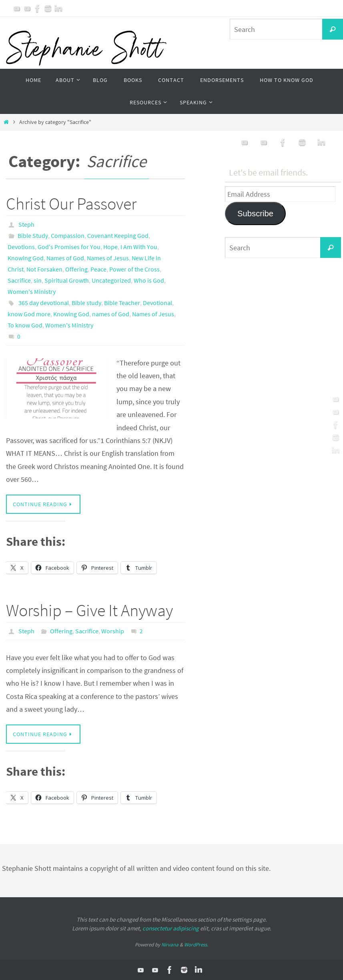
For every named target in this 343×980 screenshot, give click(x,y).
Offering (76, 269)
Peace (98, 269)
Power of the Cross (134, 269)
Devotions (21, 247)
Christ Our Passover (71, 204)
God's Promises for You (69, 247)
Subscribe (255, 214)
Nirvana (170, 945)
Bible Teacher (122, 303)
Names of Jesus (108, 258)
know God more (29, 314)
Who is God (149, 280)
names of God (111, 314)
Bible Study (33, 236)
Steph (26, 224)
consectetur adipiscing (171, 928)
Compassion (68, 236)
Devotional (157, 303)
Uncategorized (111, 280)
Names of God (65, 258)
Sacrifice (19, 280)
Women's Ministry (32, 291)
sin (38, 280)
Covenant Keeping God (118, 236)
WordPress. (196, 945)
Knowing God (26, 258)
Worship (113, 631)
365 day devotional (44, 303)
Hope (110, 247)
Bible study (86, 303)
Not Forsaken (44, 269)
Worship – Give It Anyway (89, 610)
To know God (25, 325)
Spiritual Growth (67, 280)
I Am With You (139, 247)
